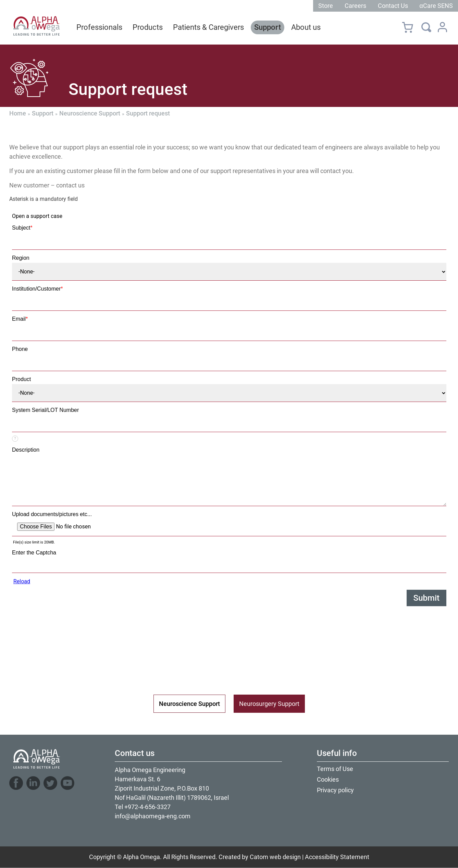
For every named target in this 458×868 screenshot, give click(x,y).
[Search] (426, 27)
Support (43, 113)
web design (285, 857)
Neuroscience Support (90, 113)
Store (326, 6)
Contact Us (393, 6)
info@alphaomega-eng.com (153, 816)
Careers (355, 6)
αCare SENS (436, 6)
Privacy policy (335, 790)
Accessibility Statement (337, 857)
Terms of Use (335, 769)
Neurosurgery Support (269, 704)
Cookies (328, 779)
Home (18, 113)
